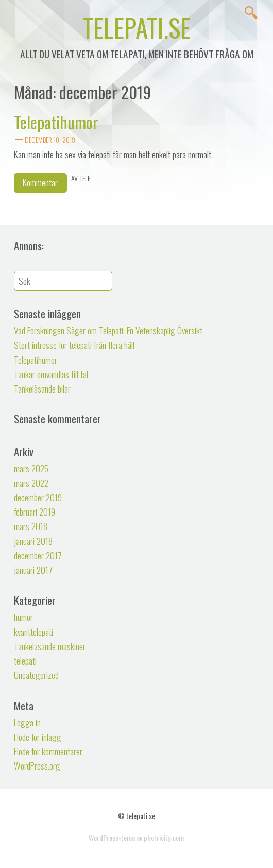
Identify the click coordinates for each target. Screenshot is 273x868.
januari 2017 (33, 570)
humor (23, 617)
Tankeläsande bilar (42, 388)
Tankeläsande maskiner (50, 646)
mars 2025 (31, 468)
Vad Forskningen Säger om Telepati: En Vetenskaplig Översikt (108, 330)
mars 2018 (31, 526)
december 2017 (38, 555)
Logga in (27, 722)
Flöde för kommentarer (48, 751)
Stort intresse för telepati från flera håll (74, 345)
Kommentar (40, 182)
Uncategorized (36, 675)
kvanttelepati (33, 632)
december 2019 (38, 497)
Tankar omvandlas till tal (51, 374)
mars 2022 (31, 483)
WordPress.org (37, 765)
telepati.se (136, 27)
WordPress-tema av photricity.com (136, 837)
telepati (25, 660)
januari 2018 (33, 541)
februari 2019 (35, 512)
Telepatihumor (56, 122)
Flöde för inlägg (38, 737)
